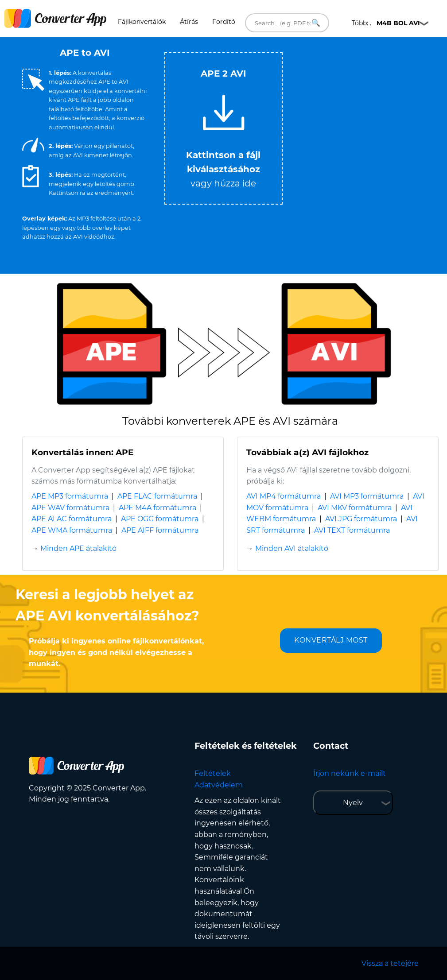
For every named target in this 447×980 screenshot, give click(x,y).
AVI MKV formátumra (355, 508)
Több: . (386, 23)
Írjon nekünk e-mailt (350, 773)
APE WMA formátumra (72, 530)
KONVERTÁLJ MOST (331, 640)
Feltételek (213, 773)
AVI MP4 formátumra (284, 496)
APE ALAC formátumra (72, 519)
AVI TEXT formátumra (352, 530)
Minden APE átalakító (78, 548)
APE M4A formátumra (157, 508)
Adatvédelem (219, 785)
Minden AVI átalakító (292, 548)
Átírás (189, 22)
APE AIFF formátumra (160, 530)
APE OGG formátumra (160, 519)
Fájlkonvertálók (142, 22)
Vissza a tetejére (390, 963)
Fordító (224, 22)
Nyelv (353, 803)
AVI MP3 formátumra (367, 496)
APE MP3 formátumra (70, 496)
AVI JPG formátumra (361, 519)
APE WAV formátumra (70, 508)
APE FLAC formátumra (157, 496)
